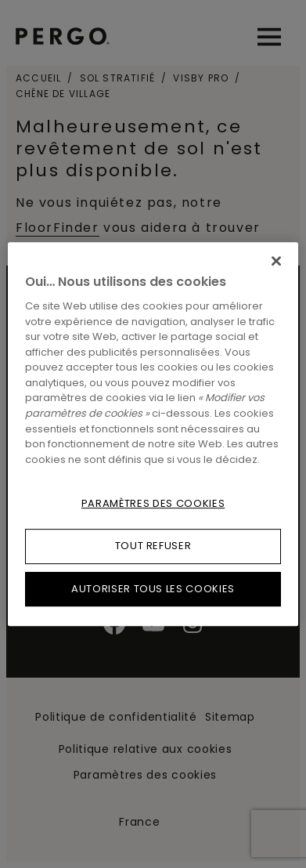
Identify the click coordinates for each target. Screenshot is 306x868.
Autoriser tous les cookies (153, 589)
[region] (153, 434)
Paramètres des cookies (153, 503)
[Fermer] (276, 261)
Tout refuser (153, 546)
